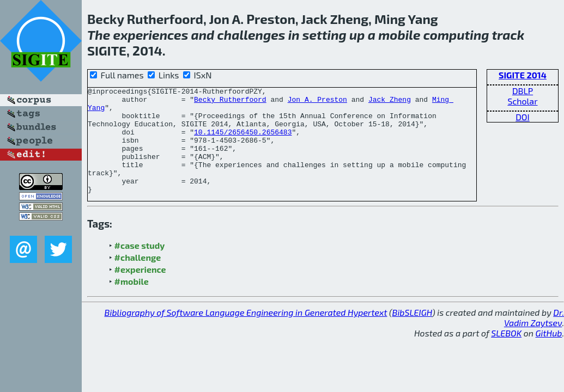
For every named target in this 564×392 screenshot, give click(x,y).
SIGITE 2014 (523, 75)
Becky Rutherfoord (230, 102)
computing (456, 35)
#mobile (132, 302)
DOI (523, 117)
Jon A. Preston (317, 102)
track (508, 35)
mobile (399, 35)
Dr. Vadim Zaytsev (534, 339)
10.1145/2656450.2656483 (243, 142)
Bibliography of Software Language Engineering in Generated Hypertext (246, 333)
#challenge (138, 278)
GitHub (549, 354)
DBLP (523, 91)
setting (325, 35)
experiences (150, 35)
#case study (140, 267)
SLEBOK (506, 354)
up (357, 35)
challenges (251, 35)
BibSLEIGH (412, 333)
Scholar (522, 101)
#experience (140, 290)
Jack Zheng (390, 102)
